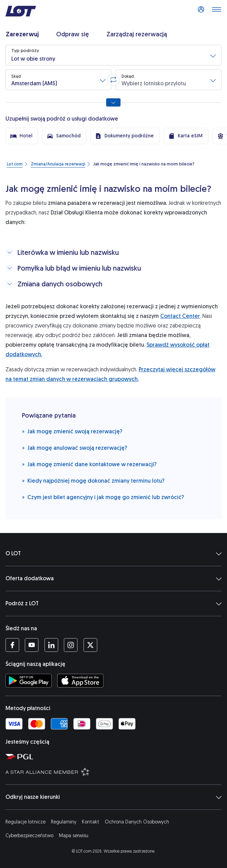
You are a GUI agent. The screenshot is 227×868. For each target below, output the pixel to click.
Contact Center (180, 316)
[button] (113, 55)
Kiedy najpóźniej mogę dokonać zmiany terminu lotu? (93, 480)
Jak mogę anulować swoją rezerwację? (74, 448)
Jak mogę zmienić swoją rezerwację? (72, 431)
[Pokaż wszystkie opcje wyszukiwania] (113, 102)
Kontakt (91, 822)
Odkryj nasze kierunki (113, 797)
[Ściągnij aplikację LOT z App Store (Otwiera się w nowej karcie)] (80, 681)
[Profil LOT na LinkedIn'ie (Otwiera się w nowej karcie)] (51, 645)
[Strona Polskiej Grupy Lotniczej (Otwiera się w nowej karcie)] (115, 756)
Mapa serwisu (74, 836)
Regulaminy (64, 822)
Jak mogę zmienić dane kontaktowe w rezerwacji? (89, 464)
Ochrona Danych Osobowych (137, 822)
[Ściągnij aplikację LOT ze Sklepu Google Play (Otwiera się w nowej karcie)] (29, 681)
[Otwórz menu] (216, 11)
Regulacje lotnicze (26, 822)
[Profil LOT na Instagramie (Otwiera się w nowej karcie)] (71, 645)
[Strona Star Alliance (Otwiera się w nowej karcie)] (115, 771)
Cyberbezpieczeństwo (29, 836)
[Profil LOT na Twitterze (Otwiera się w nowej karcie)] (90, 645)
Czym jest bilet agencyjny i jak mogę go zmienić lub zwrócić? (103, 497)
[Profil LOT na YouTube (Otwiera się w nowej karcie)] (32, 645)
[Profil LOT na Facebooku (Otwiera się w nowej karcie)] (12, 645)
